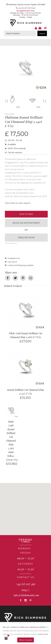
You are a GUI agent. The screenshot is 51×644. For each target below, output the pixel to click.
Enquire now (26, 237)
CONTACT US (26, 577)
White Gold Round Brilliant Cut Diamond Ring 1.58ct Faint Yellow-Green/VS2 (12, 441)
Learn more (43, 634)
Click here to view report (18, 203)
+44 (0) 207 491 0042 (27, 8)
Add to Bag (26, 214)
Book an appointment (26, 223)
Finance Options (11, 243)
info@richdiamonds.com (26, 595)
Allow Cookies (26, 640)
